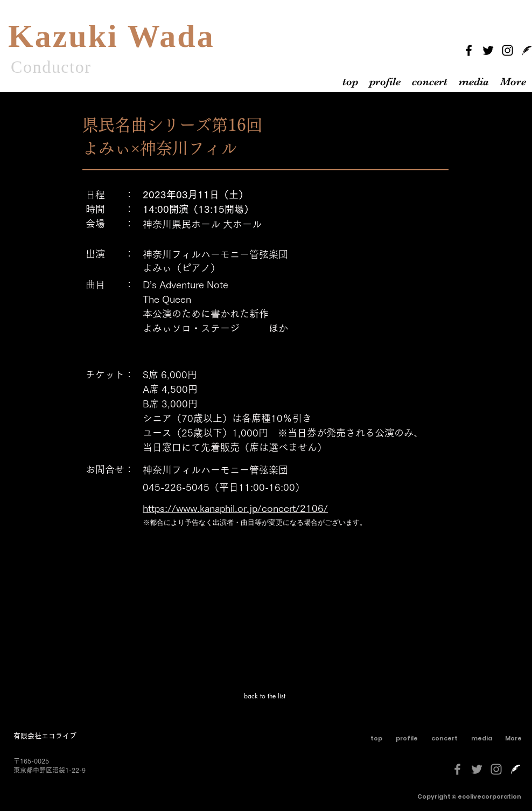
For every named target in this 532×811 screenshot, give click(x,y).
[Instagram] (507, 50)
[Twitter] (488, 50)
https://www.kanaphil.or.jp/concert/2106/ (235, 508)
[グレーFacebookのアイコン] (457, 769)
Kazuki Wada (111, 36)
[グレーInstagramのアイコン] (496, 769)
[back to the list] (265, 696)
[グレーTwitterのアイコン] (477, 769)
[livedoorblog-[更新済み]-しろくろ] (516, 769)
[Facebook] (469, 50)
